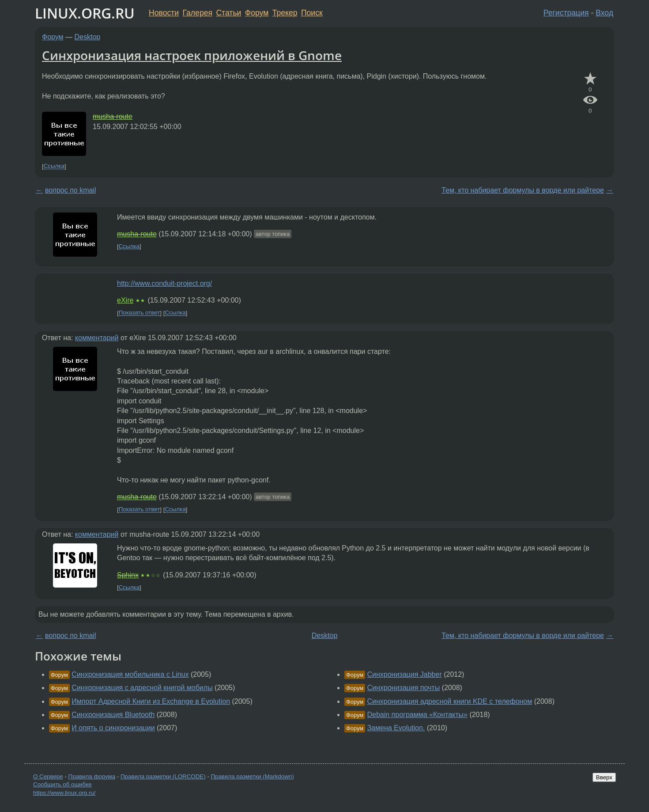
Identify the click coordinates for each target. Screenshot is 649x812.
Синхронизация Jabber (404, 674)
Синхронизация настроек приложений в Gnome (192, 55)
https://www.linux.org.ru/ (64, 793)
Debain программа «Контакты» (417, 715)
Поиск (312, 13)
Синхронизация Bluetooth (113, 715)
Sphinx (128, 575)
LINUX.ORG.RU (85, 13)
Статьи (228, 13)
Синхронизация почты (403, 688)
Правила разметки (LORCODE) (163, 776)
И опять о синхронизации (113, 728)
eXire (125, 300)
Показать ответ (140, 313)
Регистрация (566, 13)
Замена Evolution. (396, 728)
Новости (164, 13)
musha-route (113, 116)
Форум (257, 13)
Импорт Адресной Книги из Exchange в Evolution (151, 701)
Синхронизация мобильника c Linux (130, 674)
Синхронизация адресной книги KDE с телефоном (449, 701)
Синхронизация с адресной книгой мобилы (142, 688)
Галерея (198, 13)
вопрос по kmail (70, 190)
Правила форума (92, 776)
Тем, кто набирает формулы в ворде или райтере (523, 190)
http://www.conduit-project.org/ (164, 283)
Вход (604, 13)
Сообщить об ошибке (62, 784)
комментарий (97, 338)
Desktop (88, 37)
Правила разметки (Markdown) (252, 776)
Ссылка (54, 166)
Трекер (285, 13)
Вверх (604, 777)
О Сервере (48, 776)
